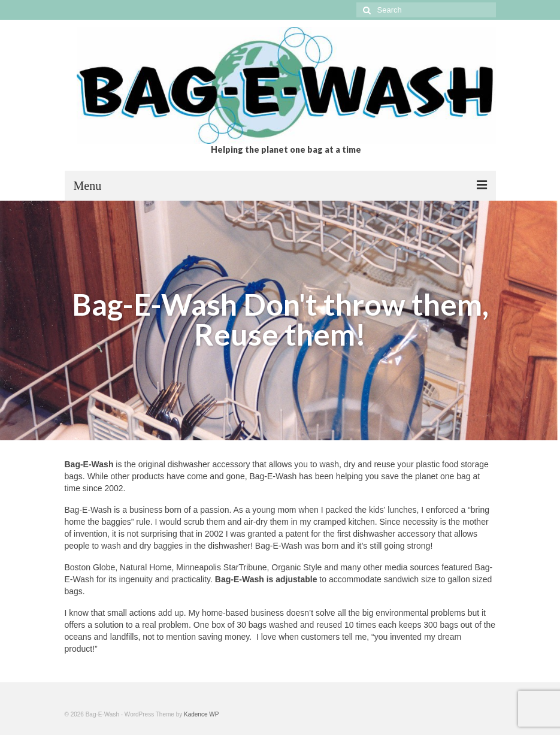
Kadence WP (201, 714)
